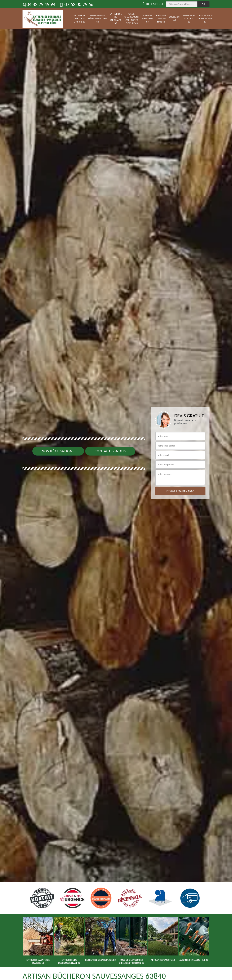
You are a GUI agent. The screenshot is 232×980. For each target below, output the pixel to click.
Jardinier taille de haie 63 (161, 19)
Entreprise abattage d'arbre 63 (80, 19)
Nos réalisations (58, 451)
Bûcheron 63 (175, 18)
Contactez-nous (110, 451)
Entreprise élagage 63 (189, 19)
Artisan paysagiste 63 (147, 19)
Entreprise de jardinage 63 (116, 19)
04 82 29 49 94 (39, 4)
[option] (116, 490)
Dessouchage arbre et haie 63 (205, 19)
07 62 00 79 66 (76, 4)
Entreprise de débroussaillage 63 (98, 19)
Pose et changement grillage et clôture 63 (132, 19)
